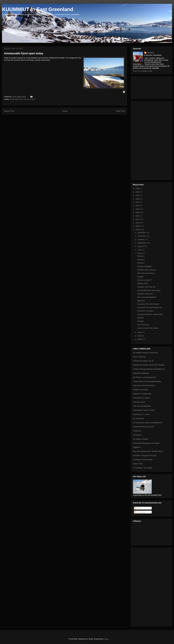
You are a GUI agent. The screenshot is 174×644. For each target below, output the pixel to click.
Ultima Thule (138, 464)
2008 (138, 230)
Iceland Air (137, 431)
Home (65, 111)
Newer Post (9, 111)
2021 (138, 189)
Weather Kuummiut (140, 390)
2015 (138, 206)
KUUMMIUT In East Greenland (38, 9)
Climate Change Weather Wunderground (149, 369)
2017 (138, 202)
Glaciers (141, 318)
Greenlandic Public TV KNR (144, 410)
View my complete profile (143, 71)
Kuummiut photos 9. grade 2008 (150, 314)
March (140, 339)
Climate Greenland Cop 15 (143, 361)
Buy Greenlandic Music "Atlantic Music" (148, 451)
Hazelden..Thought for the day (145, 455)
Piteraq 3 (141, 263)
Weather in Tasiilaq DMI (142, 394)
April (140, 336)
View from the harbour (146, 273)
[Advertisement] (144, 87)
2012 (138, 216)
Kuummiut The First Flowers (148, 304)
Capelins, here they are (146, 287)
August (141, 246)
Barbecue (141, 301)
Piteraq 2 (141, 260)
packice (26, 99)
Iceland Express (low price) (143, 427)
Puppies (141, 277)
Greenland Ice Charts (141, 398)
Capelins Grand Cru (145, 294)
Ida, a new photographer (147, 297)
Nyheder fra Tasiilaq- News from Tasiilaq (149, 365)
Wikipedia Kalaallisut (141, 373)
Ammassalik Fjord (16, 99)
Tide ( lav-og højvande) (142, 406)
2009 (138, 226)
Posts (138, 508)
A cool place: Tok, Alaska (143, 468)
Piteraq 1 (141, 256)
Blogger (106, 639)
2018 (138, 199)
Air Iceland (137, 435)
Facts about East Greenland (144, 385)
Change (140, 321)
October (141, 239)
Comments (140, 512)
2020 (138, 192)
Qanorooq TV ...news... (142, 414)
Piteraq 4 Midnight (144, 266)
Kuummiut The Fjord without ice (150, 307)
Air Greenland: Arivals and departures (148, 423)
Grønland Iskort (139, 402)
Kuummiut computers (146, 311)
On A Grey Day (143, 325)
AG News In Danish (141, 439)
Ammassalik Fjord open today (149, 290)
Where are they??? (145, 280)
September (142, 243)
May (140, 332)
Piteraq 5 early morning (146, 270)
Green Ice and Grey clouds (148, 328)
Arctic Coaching (139, 357)
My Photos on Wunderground (144, 377)
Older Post (120, 111)
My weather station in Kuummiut (145, 353)
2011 (138, 219)
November (142, 236)
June (140, 253)
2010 (138, 223)
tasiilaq (32, 99)
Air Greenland (138, 418)
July (140, 250)
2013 (138, 212)
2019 (138, 195)
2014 (138, 209)
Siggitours (137, 447)
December (142, 233)
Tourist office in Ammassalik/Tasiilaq (147, 381)
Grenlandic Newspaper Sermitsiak (146, 443)
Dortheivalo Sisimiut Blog (143, 460)
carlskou (150, 53)
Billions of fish (143, 283)
